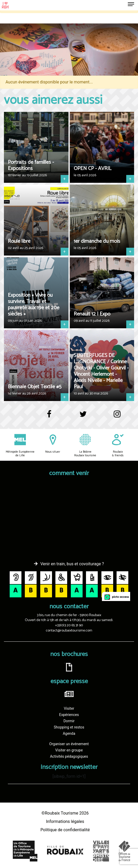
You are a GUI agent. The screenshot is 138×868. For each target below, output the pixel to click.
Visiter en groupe (69, 750)
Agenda (69, 733)
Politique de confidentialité (65, 830)
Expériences (69, 715)
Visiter (69, 708)
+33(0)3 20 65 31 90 (69, 625)
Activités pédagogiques (69, 756)
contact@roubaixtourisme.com (69, 631)
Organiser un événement (69, 744)
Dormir (69, 721)
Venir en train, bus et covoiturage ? (72, 564)
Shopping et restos (69, 727)
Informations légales (65, 821)
